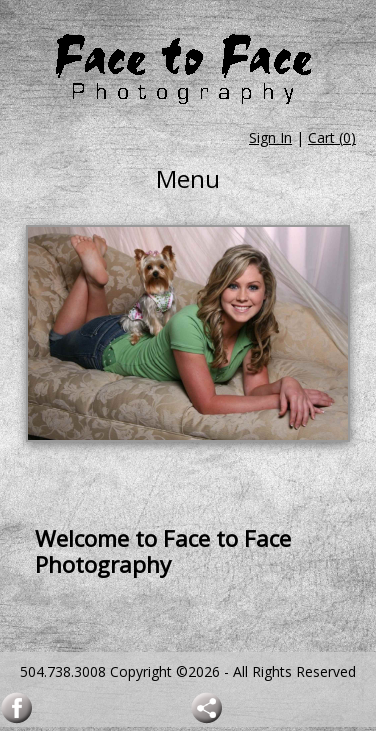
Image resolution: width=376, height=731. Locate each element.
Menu (188, 178)
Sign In (270, 137)
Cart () (332, 137)
